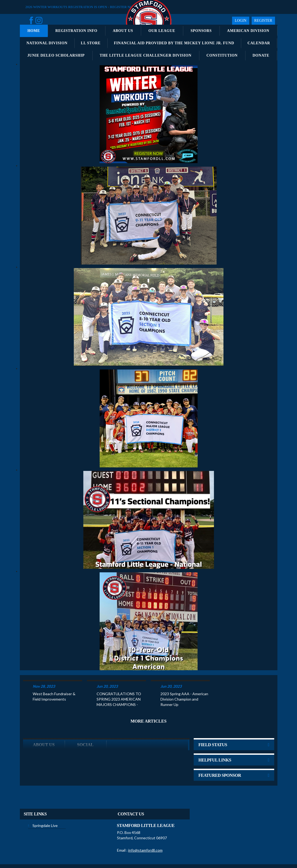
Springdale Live (45, 805)
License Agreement (151, 851)
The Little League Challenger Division (146, 55)
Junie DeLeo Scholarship (56, 55)
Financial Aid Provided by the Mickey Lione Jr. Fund (174, 43)
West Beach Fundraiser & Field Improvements (54, 675)
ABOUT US (44, 724)
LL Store (91, 43)
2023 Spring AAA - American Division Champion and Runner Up (184, 678)
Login (241, 21)
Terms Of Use (124, 851)
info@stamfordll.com (145, 829)
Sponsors (201, 31)
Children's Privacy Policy (186, 851)
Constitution (222, 55)
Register (263, 21)
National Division (47, 43)
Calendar (259, 43)
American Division (248, 31)
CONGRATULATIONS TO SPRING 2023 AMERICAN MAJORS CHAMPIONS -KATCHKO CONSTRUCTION (119, 678)
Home (34, 31)
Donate (261, 55)
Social (85, 724)
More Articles (148, 700)
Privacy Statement (98, 851)
